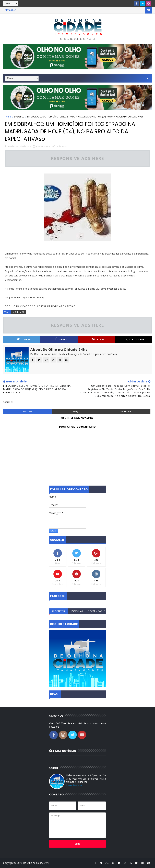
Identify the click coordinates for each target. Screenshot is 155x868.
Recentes (58, 611)
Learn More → (74, 785)
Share (61, 339)
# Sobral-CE (19, 312)
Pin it (98, 339)
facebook (126, 412)
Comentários (97, 612)
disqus (77, 412)
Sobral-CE (19, 117)
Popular (77, 611)
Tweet (24, 339)
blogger (28, 412)
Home (8, 117)
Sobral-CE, (62, 146)
